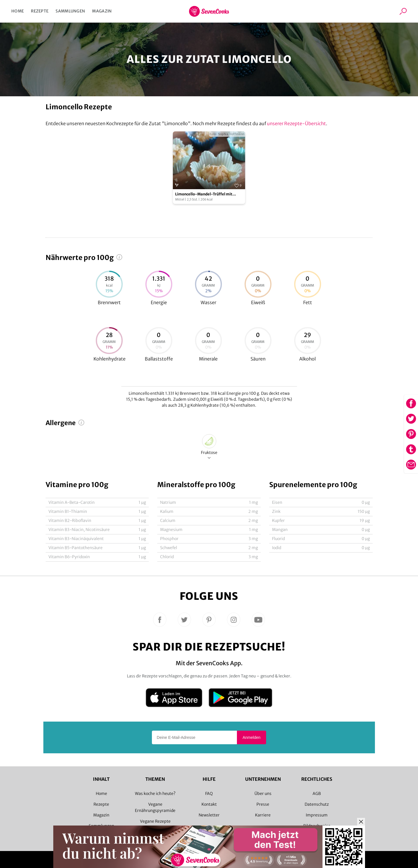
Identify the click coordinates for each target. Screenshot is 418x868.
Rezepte (40, 11)
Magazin (102, 11)
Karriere (263, 815)
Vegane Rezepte (155, 821)
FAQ (209, 794)
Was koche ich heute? (155, 794)
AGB (317, 794)
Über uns (263, 794)
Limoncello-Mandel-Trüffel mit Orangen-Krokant (204, 194)
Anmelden (252, 737)
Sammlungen (70, 11)
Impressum (317, 815)
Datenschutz (317, 804)
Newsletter (209, 815)
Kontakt (209, 804)
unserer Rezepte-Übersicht (296, 123)
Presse (263, 804)
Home (18, 11)
